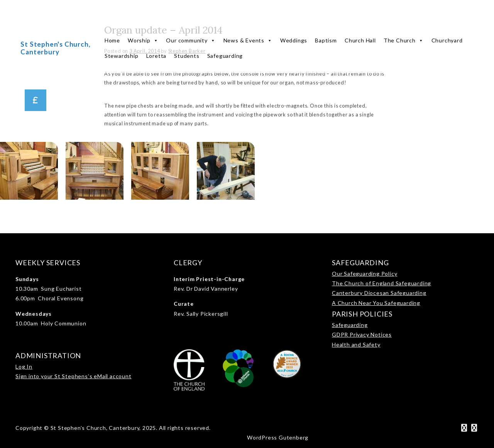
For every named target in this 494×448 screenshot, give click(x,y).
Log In (24, 366)
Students (187, 56)
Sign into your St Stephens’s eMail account (74, 376)
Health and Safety (356, 344)
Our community (191, 40)
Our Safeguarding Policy (365, 274)
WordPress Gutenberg (278, 437)
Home (112, 40)
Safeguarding (225, 56)
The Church (404, 40)
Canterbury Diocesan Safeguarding (379, 293)
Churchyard (447, 40)
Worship (143, 40)
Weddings (294, 40)
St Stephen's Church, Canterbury (55, 48)
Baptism (326, 40)
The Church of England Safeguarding (381, 283)
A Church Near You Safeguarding (376, 303)
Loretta (156, 56)
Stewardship (122, 56)
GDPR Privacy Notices (362, 334)
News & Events (248, 40)
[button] (36, 100)
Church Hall (360, 40)
